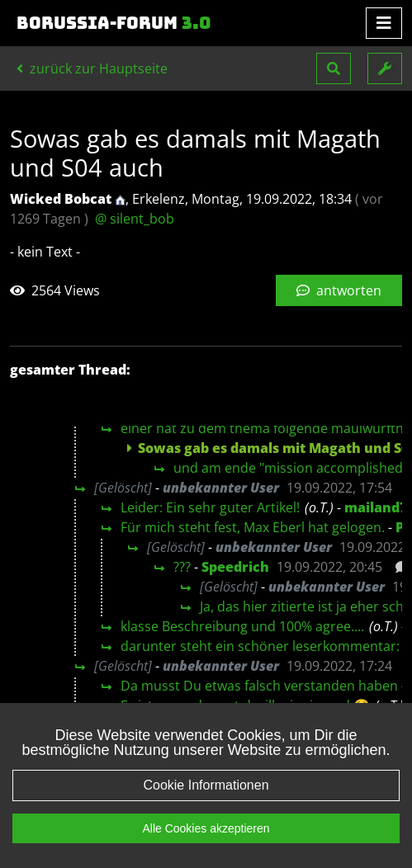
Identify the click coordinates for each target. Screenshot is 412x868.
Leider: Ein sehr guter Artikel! (210, 507)
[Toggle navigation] (384, 23)
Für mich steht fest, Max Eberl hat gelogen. (253, 527)
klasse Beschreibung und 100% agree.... (242, 626)
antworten (339, 290)
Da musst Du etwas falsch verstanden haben (259, 686)
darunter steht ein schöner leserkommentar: (260, 646)
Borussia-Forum (114, 23)
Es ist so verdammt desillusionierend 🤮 (245, 705)
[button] (334, 68)
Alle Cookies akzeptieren (206, 845)
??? (182, 567)
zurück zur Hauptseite (92, 68)
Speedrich (235, 567)
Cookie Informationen (206, 802)
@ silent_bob (135, 219)
